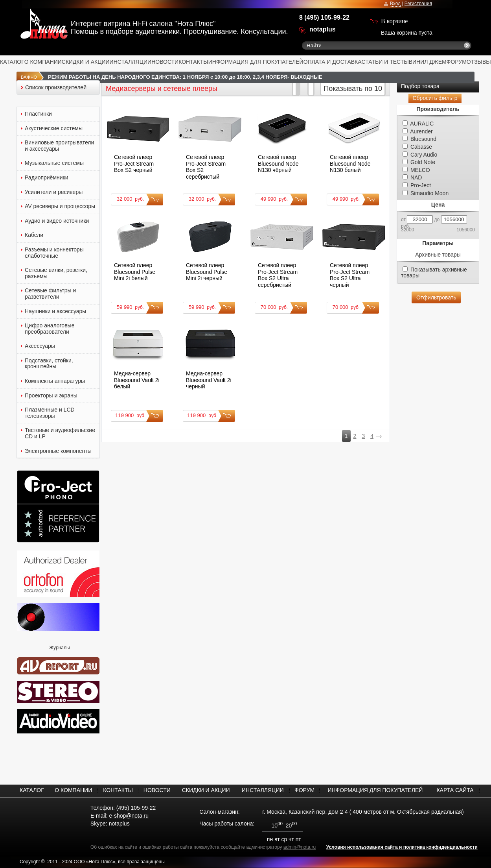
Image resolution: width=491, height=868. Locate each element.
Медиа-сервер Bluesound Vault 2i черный (209, 380)
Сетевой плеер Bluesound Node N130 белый (350, 163)
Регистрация (418, 4)
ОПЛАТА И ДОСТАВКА (333, 62)
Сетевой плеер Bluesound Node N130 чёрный (278, 163)
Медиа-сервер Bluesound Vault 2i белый (137, 380)
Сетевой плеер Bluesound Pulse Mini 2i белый (135, 272)
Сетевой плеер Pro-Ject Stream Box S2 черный (134, 163)
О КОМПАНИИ (43, 62)
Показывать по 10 (353, 89)
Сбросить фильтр (435, 98)
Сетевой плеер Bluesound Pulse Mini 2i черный (207, 272)
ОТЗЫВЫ (479, 62)
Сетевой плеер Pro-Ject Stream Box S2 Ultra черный (350, 275)
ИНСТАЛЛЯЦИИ (131, 62)
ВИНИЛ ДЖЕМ (428, 62)
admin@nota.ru (300, 847)
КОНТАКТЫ (193, 62)
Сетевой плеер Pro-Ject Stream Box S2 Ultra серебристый (278, 275)
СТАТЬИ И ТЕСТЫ (385, 62)
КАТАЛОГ (12, 62)
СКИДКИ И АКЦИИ (86, 62)
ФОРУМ (457, 62)
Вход (395, 4)
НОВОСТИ (165, 62)
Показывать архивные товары (434, 273)
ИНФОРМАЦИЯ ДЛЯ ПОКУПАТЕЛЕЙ (256, 62)
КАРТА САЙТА (455, 790)
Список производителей (56, 88)
